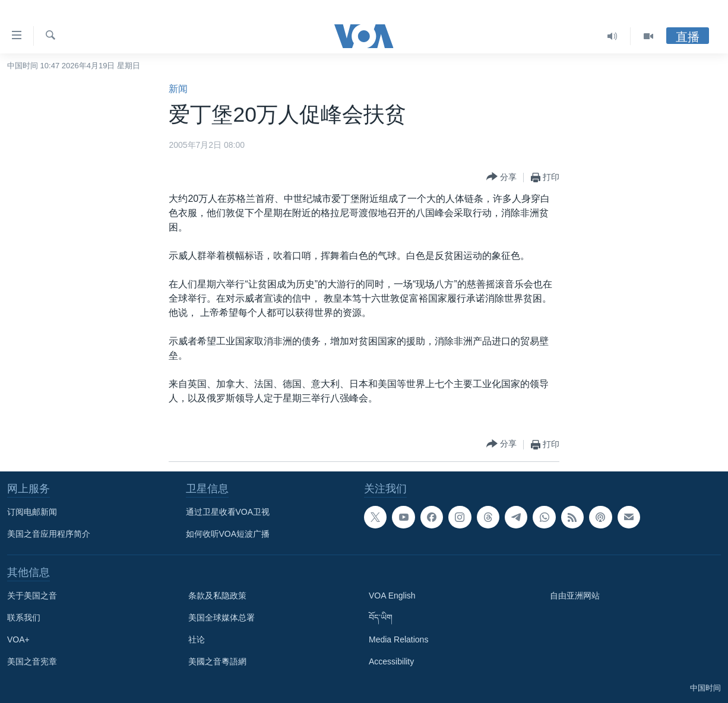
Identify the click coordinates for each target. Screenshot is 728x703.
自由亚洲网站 (575, 596)
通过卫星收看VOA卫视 (228, 512)
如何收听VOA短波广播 (228, 534)
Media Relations (398, 639)
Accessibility (391, 661)
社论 (197, 639)
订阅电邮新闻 (32, 512)
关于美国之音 (32, 596)
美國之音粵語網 (217, 661)
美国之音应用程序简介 (49, 534)
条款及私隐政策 (217, 596)
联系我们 (24, 617)
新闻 (178, 89)
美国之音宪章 (32, 661)
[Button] (501, 177)
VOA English (392, 596)
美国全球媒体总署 (221, 617)
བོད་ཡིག (381, 617)
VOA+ (18, 639)
